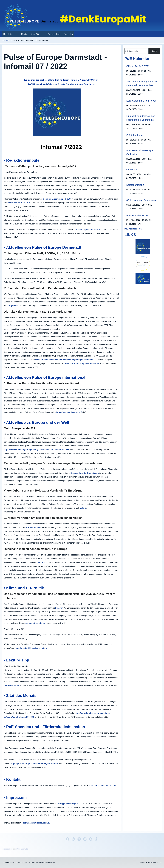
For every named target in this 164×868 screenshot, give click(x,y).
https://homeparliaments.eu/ (69, 412)
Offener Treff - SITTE (138, 66)
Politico (42, 563)
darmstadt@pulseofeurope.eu (87, 230)
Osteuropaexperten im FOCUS (57, 199)
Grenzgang (132, 170)
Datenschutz (22, 849)
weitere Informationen (35, 623)
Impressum (7, 849)
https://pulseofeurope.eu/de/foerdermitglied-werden (34, 764)
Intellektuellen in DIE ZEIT (19, 203)
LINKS (130, 235)
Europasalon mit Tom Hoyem (142, 101)
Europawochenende (137, 216)
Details (83, 508)
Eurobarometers (34, 528)
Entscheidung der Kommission (85, 473)
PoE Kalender (137, 59)
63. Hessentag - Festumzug (141, 200)
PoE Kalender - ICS (133, 229)
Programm (13, 306)
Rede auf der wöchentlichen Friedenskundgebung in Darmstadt (64, 360)
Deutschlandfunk (12, 685)
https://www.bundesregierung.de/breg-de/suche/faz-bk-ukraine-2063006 (36, 450)
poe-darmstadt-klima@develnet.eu (31, 648)
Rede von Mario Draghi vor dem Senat (82, 364)
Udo (160, 862)
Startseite (5, 40)
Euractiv (59, 608)
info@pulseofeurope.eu (68, 804)
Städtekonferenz (135, 135)
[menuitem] (8, 34)
